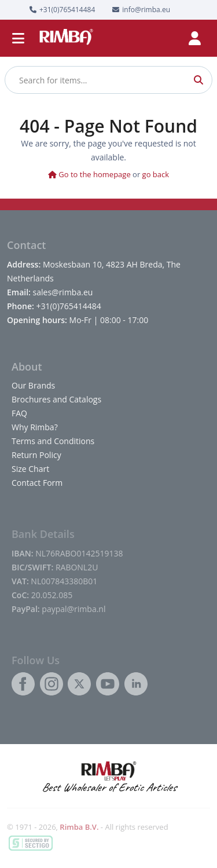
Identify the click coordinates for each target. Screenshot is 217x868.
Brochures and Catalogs (56, 399)
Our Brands (33, 385)
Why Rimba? (35, 427)
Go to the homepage (89, 174)
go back (156, 174)
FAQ (19, 413)
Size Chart (30, 469)
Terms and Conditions (53, 441)
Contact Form (37, 483)
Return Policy (36, 455)
